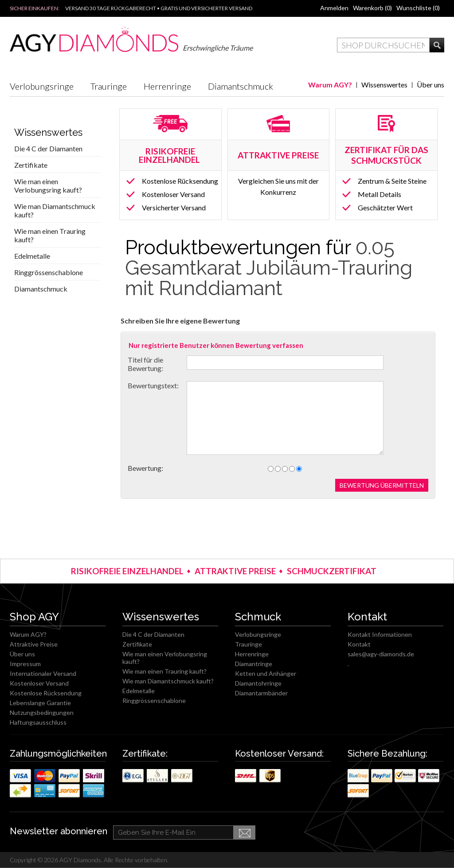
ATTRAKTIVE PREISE (235, 571)
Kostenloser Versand (173, 194)
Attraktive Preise (34, 644)
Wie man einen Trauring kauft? (50, 235)
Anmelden (334, 8)
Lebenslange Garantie (40, 703)
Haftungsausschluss (38, 722)
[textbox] (383, 45)
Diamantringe (254, 664)
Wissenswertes (384, 85)
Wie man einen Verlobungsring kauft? (48, 185)
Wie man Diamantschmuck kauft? (55, 210)
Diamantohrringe (258, 683)
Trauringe (109, 86)
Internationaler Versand (43, 673)
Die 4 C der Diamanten (48, 148)
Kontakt (359, 644)
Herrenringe (167, 86)
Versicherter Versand (174, 207)
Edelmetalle (32, 256)
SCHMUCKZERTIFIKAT (332, 571)
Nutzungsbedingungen (42, 712)
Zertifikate (31, 165)
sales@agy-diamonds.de (381, 654)
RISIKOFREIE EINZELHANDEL (170, 155)
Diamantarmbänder (261, 693)
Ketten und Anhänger (266, 673)
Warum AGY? (330, 85)
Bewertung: (145, 468)
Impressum (25, 664)
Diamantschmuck (241, 86)
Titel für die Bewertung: (145, 364)
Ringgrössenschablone (49, 272)
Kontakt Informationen (380, 634)
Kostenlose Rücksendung (180, 181)
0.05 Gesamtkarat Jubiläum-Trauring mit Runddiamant (269, 268)
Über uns (431, 85)
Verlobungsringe (42, 86)
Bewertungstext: (153, 385)
